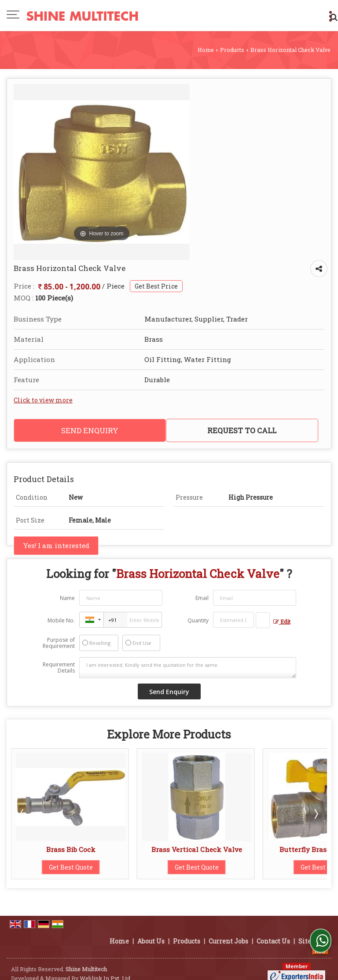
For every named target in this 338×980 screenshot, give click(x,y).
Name (67, 598)
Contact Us (273, 932)
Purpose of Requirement (59, 643)
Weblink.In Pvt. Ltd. (106, 969)
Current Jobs (228, 932)
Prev (22, 814)
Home (206, 50)
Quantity (198, 620)
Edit (282, 622)
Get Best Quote (71, 867)
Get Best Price (156, 286)
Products (232, 50)
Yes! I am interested (56, 545)
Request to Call (242, 430)
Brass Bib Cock (71, 849)
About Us (151, 932)
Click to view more (43, 400)
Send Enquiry (90, 430)
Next (316, 814)
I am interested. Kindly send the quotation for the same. (187, 668)
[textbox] (263, 620)
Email (202, 598)
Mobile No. (61, 620)
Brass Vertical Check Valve (197, 849)
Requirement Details (59, 668)
